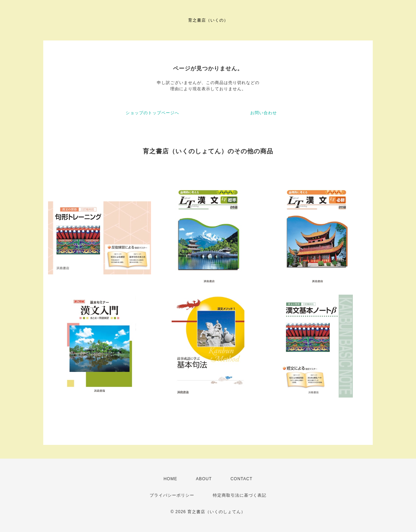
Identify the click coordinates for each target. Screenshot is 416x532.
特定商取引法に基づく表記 (240, 495)
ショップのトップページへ (152, 113)
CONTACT (241, 479)
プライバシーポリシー (172, 495)
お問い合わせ (264, 113)
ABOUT (204, 479)
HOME (170, 479)
